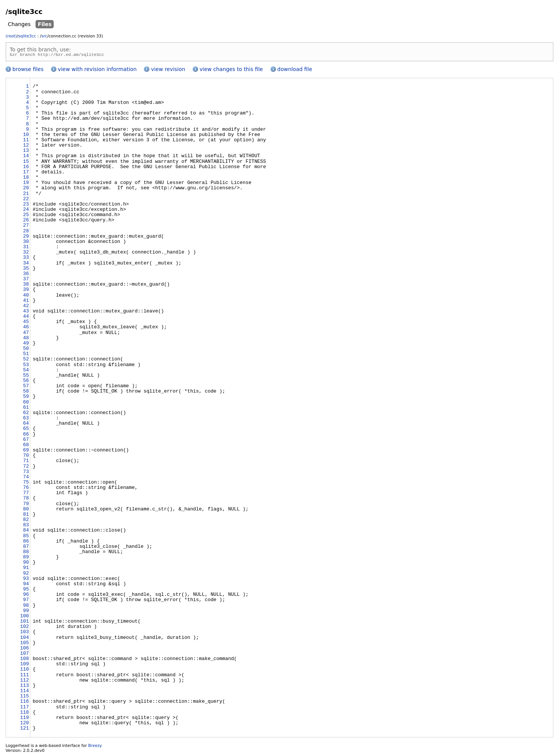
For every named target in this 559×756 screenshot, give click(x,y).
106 (24, 649)
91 (26, 569)
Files (45, 24)
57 (26, 387)
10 (26, 136)
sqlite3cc (27, 36)
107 (24, 655)
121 (24, 730)
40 (26, 297)
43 (26, 312)
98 (26, 607)
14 (26, 157)
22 (26, 200)
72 (26, 468)
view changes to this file (231, 70)
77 (26, 494)
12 (26, 147)
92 (26, 575)
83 (26, 526)
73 (26, 473)
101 (24, 623)
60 (26, 404)
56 (26, 382)
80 (26, 510)
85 (26, 537)
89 (26, 558)
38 (26, 286)
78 (26, 499)
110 (24, 671)
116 (24, 703)
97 (26, 601)
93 (26, 580)
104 (24, 639)
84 (26, 532)
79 (26, 505)
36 (26, 275)
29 (26, 238)
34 (26, 264)
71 (26, 462)
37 (26, 280)
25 (26, 216)
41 (26, 302)
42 (26, 307)
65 (26, 430)
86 (26, 543)
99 (26, 612)
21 (26, 195)
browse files (28, 70)
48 (26, 339)
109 (24, 665)
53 (26, 366)
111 (24, 676)
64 (26, 425)
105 (24, 644)
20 (26, 189)
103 (24, 633)
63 (26, 419)
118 (24, 714)
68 (26, 446)
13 (26, 152)
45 (26, 323)
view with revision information (97, 70)
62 (26, 414)
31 (26, 248)
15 (26, 163)
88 (26, 553)
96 (26, 596)
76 (26, 489)
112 (24, 682)
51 (26, 355)
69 (26, 451)
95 (26, 591)
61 (26, 409)
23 (26, 206)
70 (26, 457)
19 (26, 184)
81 (26, 516)
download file (295, 70)
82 (26, 521)
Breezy (95, 747)
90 (26, 564)
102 (24, 628)
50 (26, 350)
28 (26, 232)
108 (24, 660)
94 (26, 585)
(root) (11, 36)
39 (26, 291)
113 (24, 687)
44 (26, 318)
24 (26, 211)
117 (24, 708)
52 (26, 360)
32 (26, 254)
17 (26, 173)
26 (26, 221)
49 (26, 345)
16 (26, 168)
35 (26, 270)
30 (26, 243)
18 (26, 179)
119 (24, 719)
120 (24, 724)
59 (26, 398)
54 (26, 371)
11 (26, 141)
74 (26, 478)
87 (26, 548)
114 (24, 692)
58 (26, 393)
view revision (168, 70)
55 (26, 377)
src (44, 36)
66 (26, 436)
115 (24, 697)
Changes (19, 24)
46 (26, 328)
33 (26, 259)
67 (26, 441)
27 (26, 227)
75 (26, 484)
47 (26, 334)
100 (24, 617)
